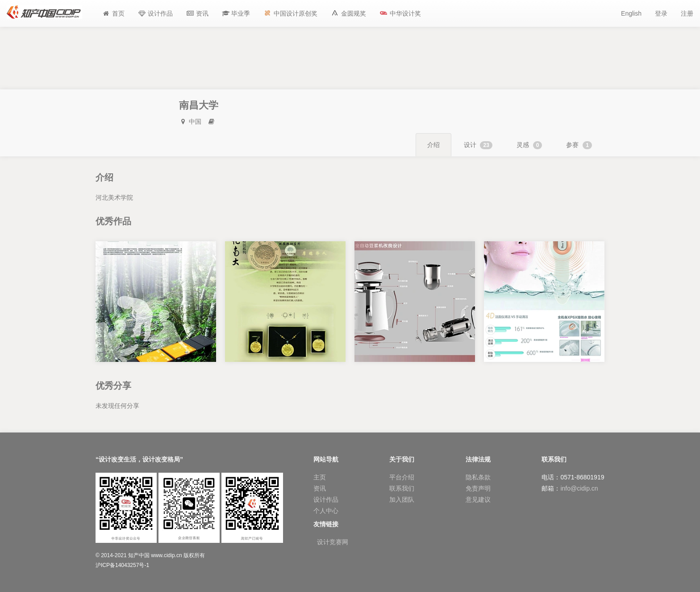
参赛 (579, 145)
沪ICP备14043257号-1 (122, 565)
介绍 (433, 145)
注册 (687, 13)
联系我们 (402, 488)
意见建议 (478, 500)
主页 (320, 477)
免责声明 (478, 488)
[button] (236, 13)
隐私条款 (478, 477)
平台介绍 (402, 477)
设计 (478, 145)
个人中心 (326, 511)
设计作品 (326, 500)
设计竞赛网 (333, 542)
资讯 (320, 488)
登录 (661, 13)
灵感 (529, 145)
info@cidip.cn (579, 488)
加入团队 (402, 500)
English (631, 13)
